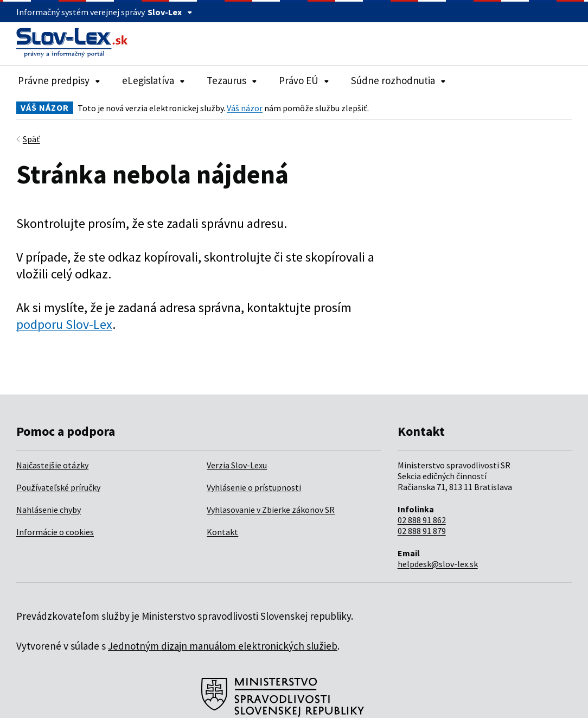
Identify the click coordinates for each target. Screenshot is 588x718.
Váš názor (245, 108)
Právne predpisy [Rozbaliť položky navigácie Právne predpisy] (59, 80)
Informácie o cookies (55, 532)
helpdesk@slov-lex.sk (438, 564)
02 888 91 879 (422, 531)
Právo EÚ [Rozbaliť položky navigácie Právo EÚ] (304, 80)
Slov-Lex (170, 12)
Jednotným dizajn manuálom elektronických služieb (223, 646)
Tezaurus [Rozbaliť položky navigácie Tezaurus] (232, 80)
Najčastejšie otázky (52, 465)
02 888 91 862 (422, 520)
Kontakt (222, 532)
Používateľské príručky (58, 487)
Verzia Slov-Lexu (237, 465)
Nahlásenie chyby (49, 510)
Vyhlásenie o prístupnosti (254, 487)
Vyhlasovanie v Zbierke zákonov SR (271, 510)
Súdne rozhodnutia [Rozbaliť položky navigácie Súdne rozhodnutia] (398, 80)
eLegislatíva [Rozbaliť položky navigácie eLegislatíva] (154, 80)
